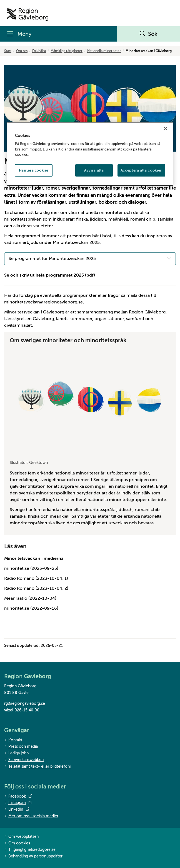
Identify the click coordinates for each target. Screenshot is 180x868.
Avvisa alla (94, 170)
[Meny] (58, 34)
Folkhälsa (39, 51)
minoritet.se (17, 568)
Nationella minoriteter (104, 51)
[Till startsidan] (28, 15)
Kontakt (13, 740)
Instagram (18, 803)
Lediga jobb (16, 753)
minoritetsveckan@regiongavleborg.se (43, 302)
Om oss (22, 51)
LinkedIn (17, 810)
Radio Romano (19, 578)
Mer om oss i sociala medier (31, 816)
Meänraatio (16, 598)
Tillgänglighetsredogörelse (30, 850)
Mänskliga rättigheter (67, 51)
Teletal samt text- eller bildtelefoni (37, 767)
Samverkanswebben (24, 760)
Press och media (21, 747)
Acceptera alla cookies (141, 170)
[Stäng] (166, 129)
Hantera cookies (34, 170)
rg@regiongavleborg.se (25, 704)
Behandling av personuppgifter (33, 856)
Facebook (18, 796)
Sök (149, 34)
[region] (90, 154)
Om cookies (17, 843)
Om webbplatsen (21, 837)
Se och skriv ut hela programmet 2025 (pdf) (50, 275)
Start (8, 51)
